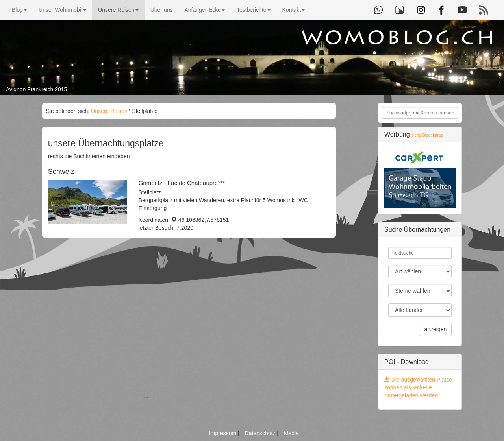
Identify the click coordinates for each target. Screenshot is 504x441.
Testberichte (253, 10)
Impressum (223, 433)
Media (291, 433)
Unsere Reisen (118, 10)
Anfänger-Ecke (205, 10)
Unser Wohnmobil (62, 10)
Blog (19, 10)
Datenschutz (261, 433)
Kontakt (294, 10)
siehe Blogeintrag (427, 135)
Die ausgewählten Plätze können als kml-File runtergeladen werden (418, 387)
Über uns (162, 10)
